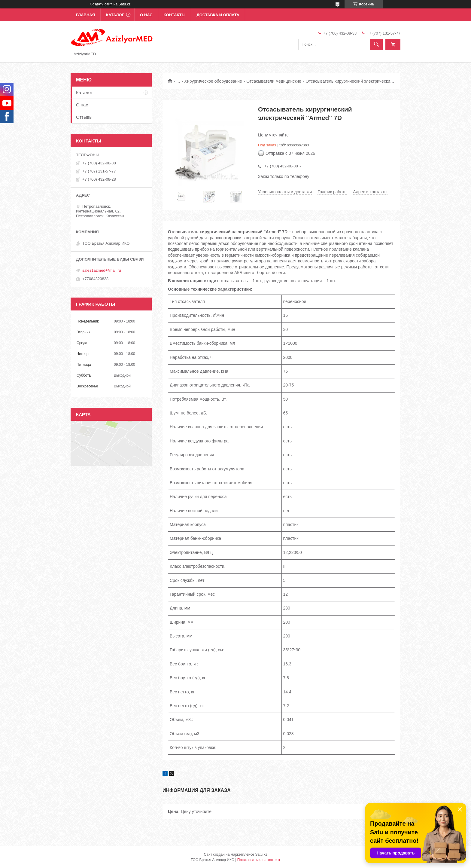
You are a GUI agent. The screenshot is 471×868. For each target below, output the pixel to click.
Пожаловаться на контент (259, 860)
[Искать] (376, 44)
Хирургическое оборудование (213, 81)
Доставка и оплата (218, 15)
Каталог (115, 15)
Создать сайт (101, 4)
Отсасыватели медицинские (274, 81)
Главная (85, 15)
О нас (146, 15)
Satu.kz (261, 854)
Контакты (175, 15)
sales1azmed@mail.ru (102, 270)
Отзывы (84, 117)
